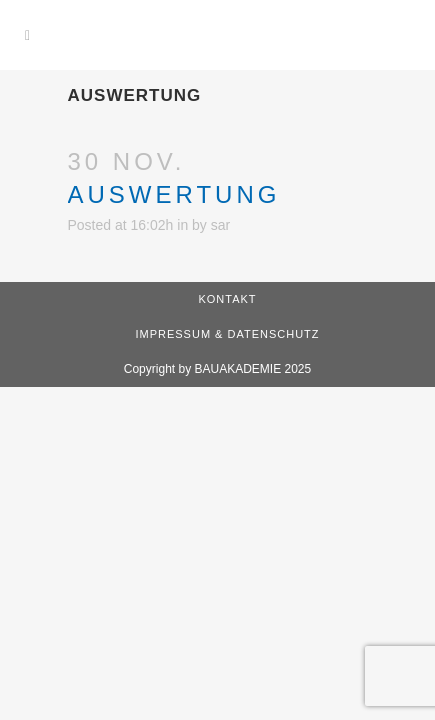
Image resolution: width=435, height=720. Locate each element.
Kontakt (227, 299)
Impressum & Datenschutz (227, 334)
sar (220, 225)
